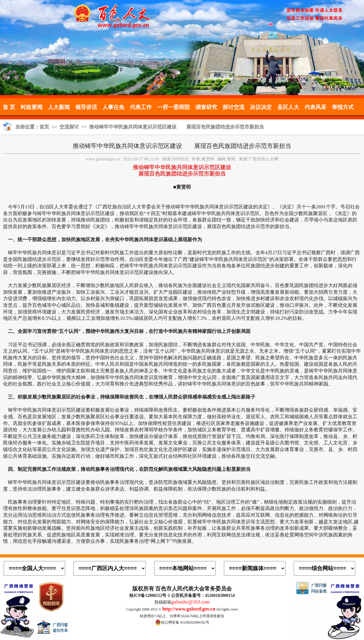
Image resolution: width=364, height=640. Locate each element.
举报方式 (343, 107)
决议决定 (261, 107)
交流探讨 (69, 127)
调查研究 (206, 107)
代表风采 (315, 107)
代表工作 (141, 107)
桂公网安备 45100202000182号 (182, 622)
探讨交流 (234, 107)
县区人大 (288, 107)
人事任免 (113, 107)
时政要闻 (32, 107)
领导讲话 (86, 107)
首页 (44, 127)
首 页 (9, 107)
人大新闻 (59, 107)
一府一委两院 (174, 107)
